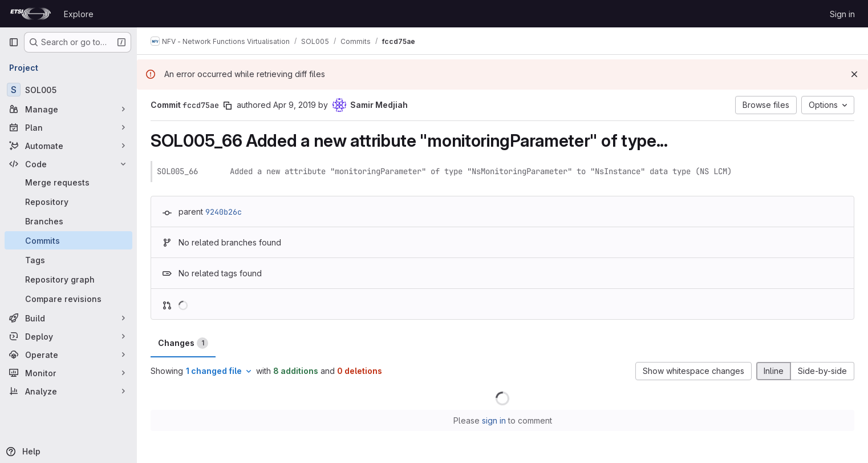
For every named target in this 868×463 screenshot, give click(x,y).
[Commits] (68, 240)
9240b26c (224, 212)
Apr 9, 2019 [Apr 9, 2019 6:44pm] (295, 105)
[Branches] (68, 221)
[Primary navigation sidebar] (14, 42)
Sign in (842, 14)
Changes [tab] (183, 343)
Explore (79, 14)
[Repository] (68, 202)
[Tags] (68, 260)
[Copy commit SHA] (228, 106)
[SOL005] (68, 90)
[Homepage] (31, 14)
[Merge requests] (68, 182)
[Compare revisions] (68, 299)
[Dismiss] (854, 74)
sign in (494, 420)
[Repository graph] (68, 279)
